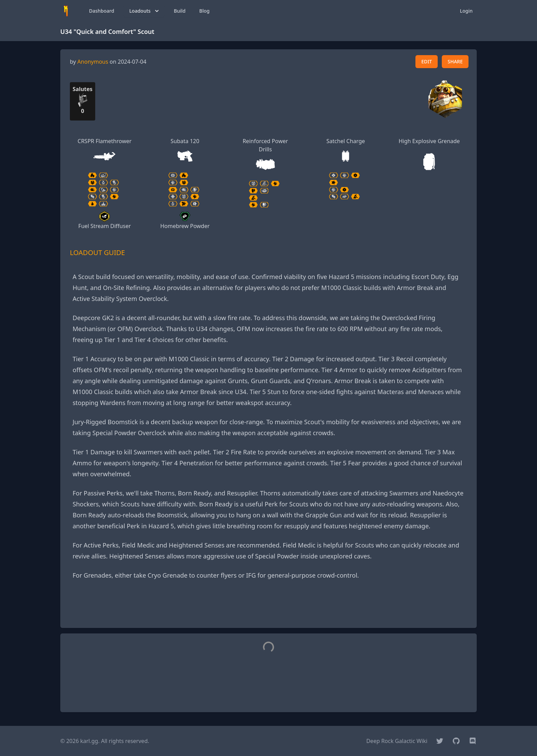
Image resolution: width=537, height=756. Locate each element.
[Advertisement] (268, 607)
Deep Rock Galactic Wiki (397, 741)
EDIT (427, 61)
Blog (204, 11)
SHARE (455, 61)
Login (466, 11)
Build (180, 11)
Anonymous (93, 62)
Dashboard (102, 11)
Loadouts (145, 11)
